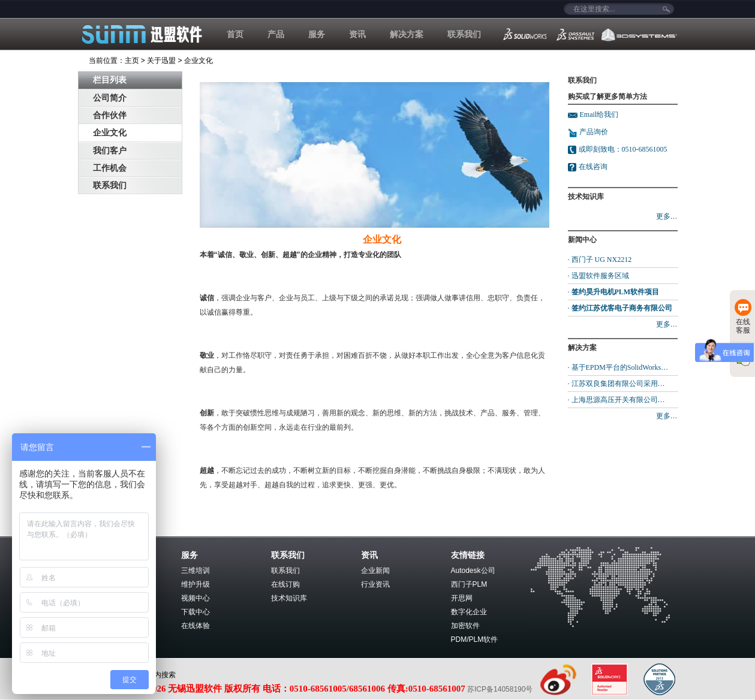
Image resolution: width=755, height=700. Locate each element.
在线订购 (285, 584)
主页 (132, 61)
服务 (317, 34)
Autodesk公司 (473, 571)
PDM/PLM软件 (475, 639)
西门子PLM (469, 584)
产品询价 (588, 132)
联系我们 (464, 34)
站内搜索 (161, 675)
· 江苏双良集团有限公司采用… (616, 384)
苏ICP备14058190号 (501, 689)
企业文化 (198, 61)
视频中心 (195, 598)
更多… (667, 216)
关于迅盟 (161, 61)
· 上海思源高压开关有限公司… (616, 400)
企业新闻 (375, 571)
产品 (276, 34)
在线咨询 (593, 167)
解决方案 (407, 34)
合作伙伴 (110, 115)
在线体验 (195, 626)
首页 (235, 34)
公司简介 (110, 98)
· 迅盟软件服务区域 (598, 276)
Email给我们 (599, 114)
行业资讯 (375, 584)
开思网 (462, 598)
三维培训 (195, 571)
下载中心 (195, 612)
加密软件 (465, 626)
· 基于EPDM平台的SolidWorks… (618, 367)
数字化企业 (469, 612)
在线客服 (743, 317)
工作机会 (110, 168)
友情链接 (468, 555)
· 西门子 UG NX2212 (600, 260)
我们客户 (110, 151)
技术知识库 (289, 598)
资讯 (357, 34)
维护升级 (195, 584)
